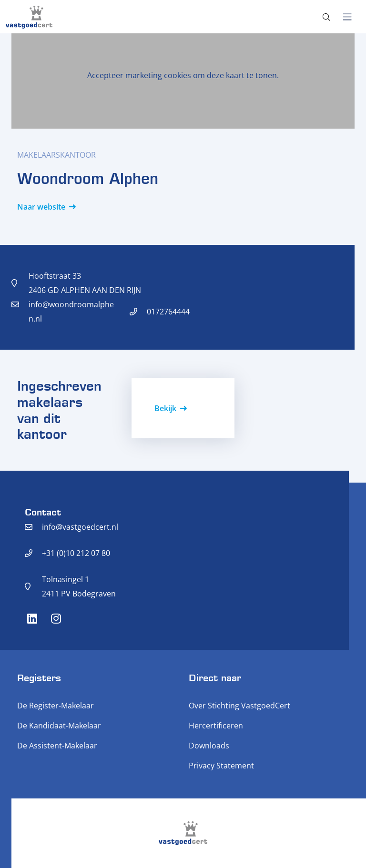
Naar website (41, 207)
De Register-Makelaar (56, 706)
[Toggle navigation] (347, 17)
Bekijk (165, 408)
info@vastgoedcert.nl (80, 527)
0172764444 (168, 312)
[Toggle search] (326, 17)
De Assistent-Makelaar (57, 746)
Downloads (209, 746)
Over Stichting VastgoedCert (239, 706)
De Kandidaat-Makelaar (59, 726)
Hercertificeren (216, 726)
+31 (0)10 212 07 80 (76, 553)
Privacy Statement (221, 766)
